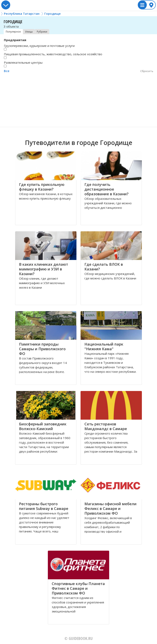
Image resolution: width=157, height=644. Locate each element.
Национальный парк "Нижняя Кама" (104, 346)
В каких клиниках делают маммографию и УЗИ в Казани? (44, 269)
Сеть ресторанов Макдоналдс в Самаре (106, 426)
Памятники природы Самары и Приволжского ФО (42, 349)
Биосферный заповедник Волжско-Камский (43, 426)
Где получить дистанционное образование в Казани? (107, 189)
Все (7, 71)
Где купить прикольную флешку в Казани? (42, 187)
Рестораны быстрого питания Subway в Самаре (44, 506)
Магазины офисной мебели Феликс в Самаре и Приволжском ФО (110, 508)
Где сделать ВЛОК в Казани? (104, 267)
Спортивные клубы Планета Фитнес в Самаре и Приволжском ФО (78, 588)
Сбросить (147, 71)
